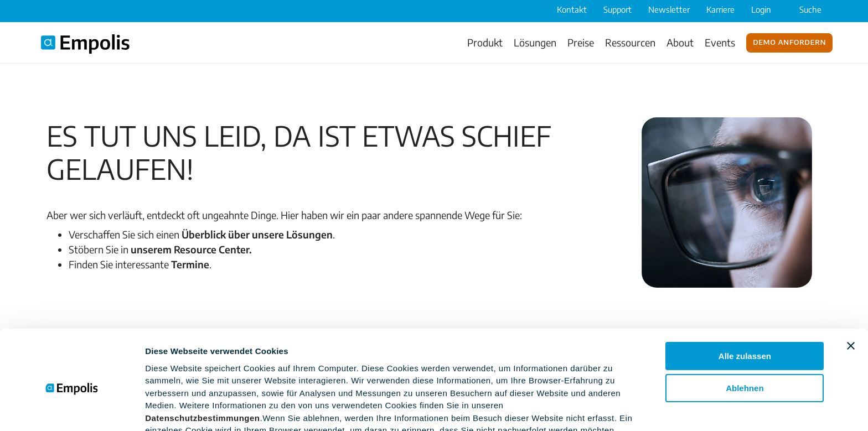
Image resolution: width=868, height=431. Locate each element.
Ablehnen (745, 337)
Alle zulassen (745, 305)
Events (720, 42)
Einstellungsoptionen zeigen (202, 409)
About (680, 42)
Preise (581, 42)
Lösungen (535, 42)
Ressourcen (630, 42)
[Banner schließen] (851, 294)
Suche (803, 9)
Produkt (485, 42)
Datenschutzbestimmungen (202, 367)
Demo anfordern (789, 41)
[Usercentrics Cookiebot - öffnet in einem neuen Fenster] (72, 409)
